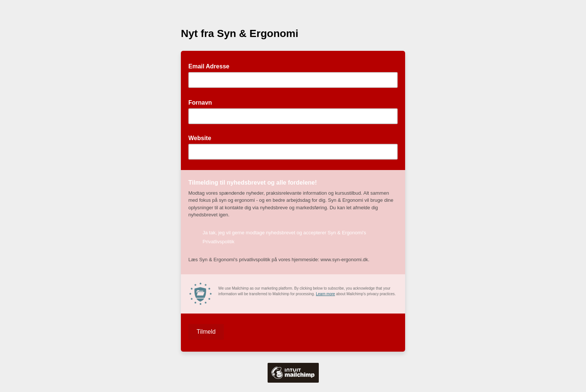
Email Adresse (211, 66)
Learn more (325, 294)
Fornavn (202, 102)
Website (200, 138)
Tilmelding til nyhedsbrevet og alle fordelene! (255, 182)
